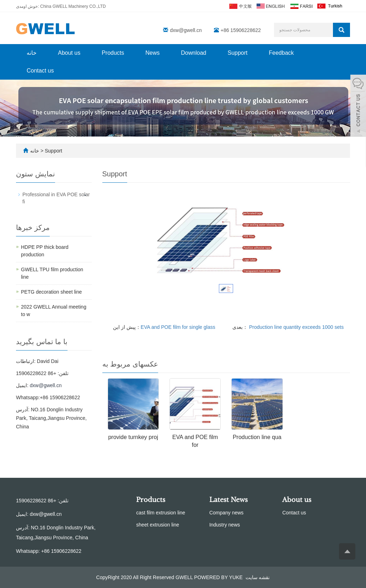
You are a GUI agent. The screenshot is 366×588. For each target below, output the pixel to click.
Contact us (40, 71)
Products (113, 53)
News (152, 53)
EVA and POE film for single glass (178, 327)
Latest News (228, 500)
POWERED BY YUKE (219, 577)
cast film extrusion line (161, 513)
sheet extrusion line (158, 525)
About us (69, 53)
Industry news (225, 525)
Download (193, 53)
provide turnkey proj (133, 437)
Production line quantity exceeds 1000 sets (296, 327)
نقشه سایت (258, 577)
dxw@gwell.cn (186, 30)
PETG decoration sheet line (51, 292)
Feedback (281, 53)
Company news (227, 513)
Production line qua (257, 437)
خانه (32, 53)
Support (237, 53)
